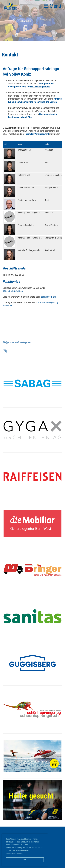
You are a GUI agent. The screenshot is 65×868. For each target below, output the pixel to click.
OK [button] (25, 860)
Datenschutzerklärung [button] (14, 854)
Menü (52, 6)
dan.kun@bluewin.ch (13, 291)
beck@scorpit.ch (49, 297)
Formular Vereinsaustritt (37, 134)
